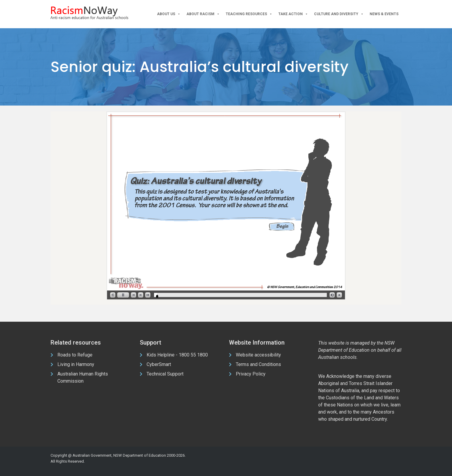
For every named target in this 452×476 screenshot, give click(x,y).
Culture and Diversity (339, 14)
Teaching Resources (249, 14)
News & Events (384, 14)
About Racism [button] (203, 14)
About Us (169, 14)
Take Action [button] (293, 14)
